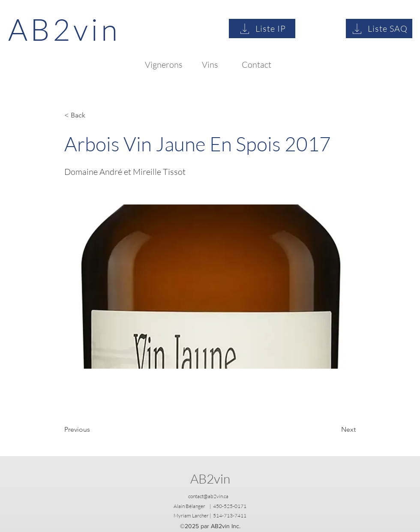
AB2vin (210, 479)
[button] (93, 115)
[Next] (334, 430)
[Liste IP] (262, 29)
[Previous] (93, 430)
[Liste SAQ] (379, 29)
